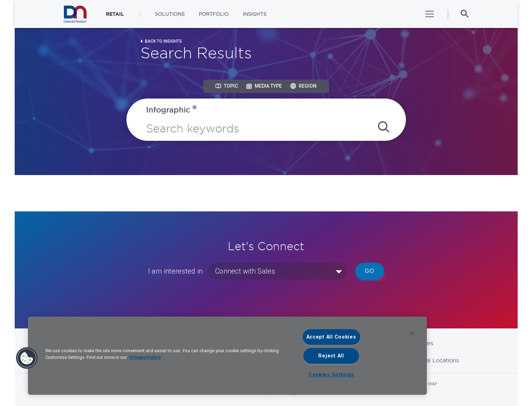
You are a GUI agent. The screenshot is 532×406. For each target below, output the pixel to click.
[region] (227, 356)
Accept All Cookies (331, 337)
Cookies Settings (331, 375)
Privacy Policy (145, 357)
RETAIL (115, 14)
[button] (27, 358)
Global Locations (436, 360)
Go (370, 271)
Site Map (428, 384)
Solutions (170, 14)
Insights (255, 14)
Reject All (331, 356)
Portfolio (214, 14)
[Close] (412, 334)
